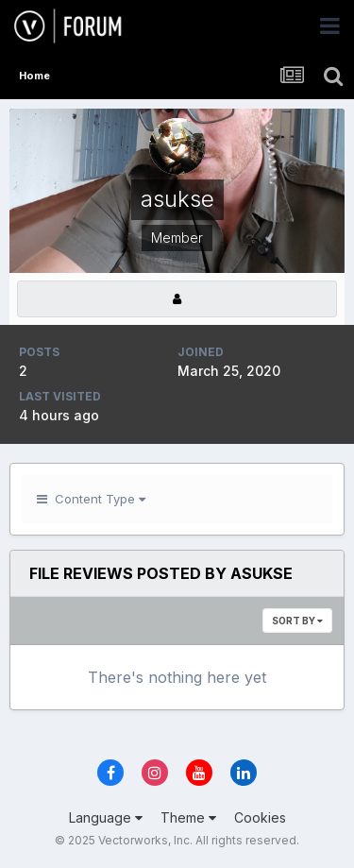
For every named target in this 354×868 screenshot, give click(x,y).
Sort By (297, 621)
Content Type (91, 499)
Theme (188, 817)
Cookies (260, 817)
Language (106, 817)
